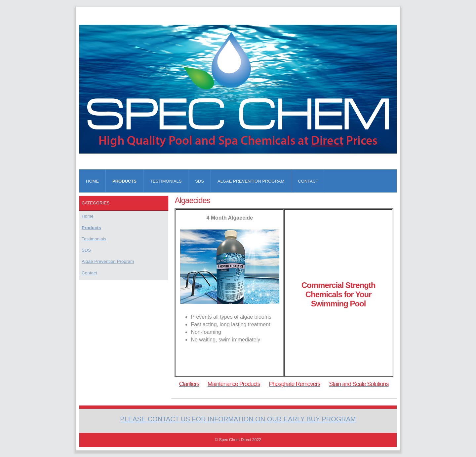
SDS (199, 181)
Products (124, 181)
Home (92, 181)
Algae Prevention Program (251, 181)
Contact (308, 181)
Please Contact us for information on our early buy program (238, 419)
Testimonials (166, 181)
